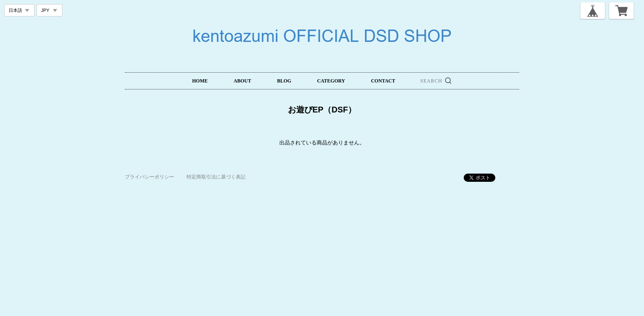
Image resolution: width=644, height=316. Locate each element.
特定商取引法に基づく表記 (216, 177)
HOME (200, 81)
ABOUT (243, 81)
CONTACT (383, 81)
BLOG (284, 81)
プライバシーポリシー (149, 177)
